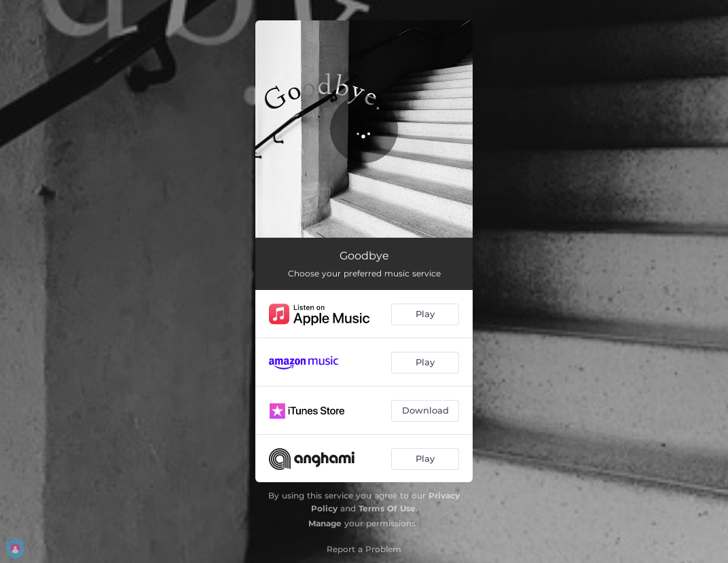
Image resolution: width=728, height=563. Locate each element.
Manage (325, 523)
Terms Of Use (387, 508)
